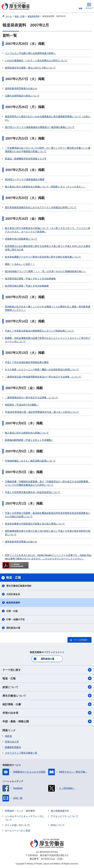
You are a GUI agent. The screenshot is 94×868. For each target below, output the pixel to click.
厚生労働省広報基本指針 (19, 586)
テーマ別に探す (47, 670)
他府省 (8, 736)
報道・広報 (47, 678)
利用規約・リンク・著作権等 (20, 811)
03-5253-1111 (48, 859)
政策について (47, 687)
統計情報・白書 (47, 704)
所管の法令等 (47, 713)
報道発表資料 (13, 603)
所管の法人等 (12, 742)
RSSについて (58, 825)
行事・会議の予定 (15, 619)
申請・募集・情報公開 (47, 721)
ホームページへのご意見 (18, 831)
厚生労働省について (47, 696)
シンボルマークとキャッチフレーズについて (25, 818)
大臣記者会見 (13, 594)
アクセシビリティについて (65, 816)
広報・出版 (12, 611)
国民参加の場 (13, 628)
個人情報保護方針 (60, 811)
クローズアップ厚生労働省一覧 (21, 753)
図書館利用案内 (13, 747)
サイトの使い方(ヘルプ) (17, 825)
